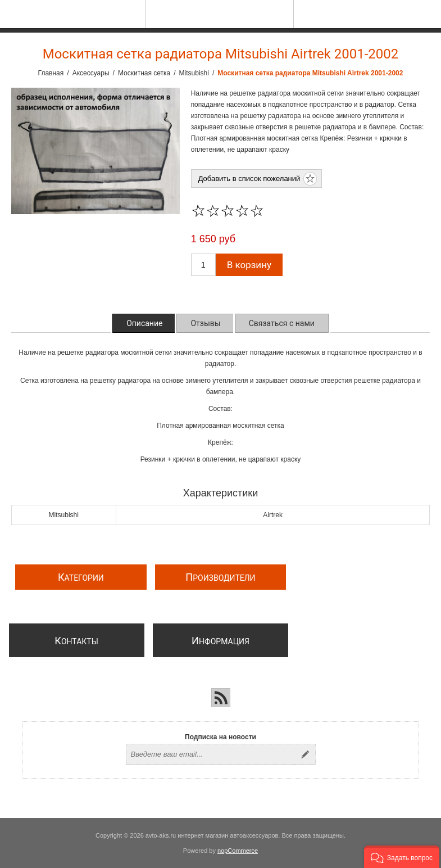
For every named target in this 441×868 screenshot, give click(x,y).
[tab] (144, 323)
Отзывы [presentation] (205, 323)
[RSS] (221, 698)
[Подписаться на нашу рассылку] (211, 754)
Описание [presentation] (144, 323)
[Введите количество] (203, 265)
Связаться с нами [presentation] (282, 323)
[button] (402, 857)
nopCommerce (238, 851)
